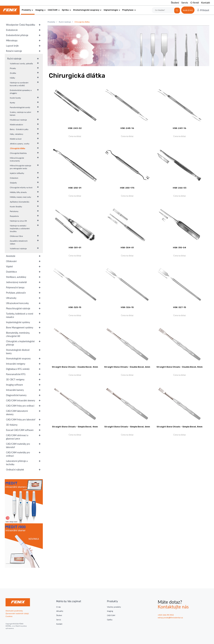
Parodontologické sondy (20, 107)
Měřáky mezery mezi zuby (20, 197)
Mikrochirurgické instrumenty (17, 159)
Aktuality (60, 611)
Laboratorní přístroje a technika (17, 463)
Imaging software (14, 385)
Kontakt (206, 2)
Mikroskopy (12, 40)
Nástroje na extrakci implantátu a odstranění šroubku (20, 228)
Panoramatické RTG (16, 374)
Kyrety (12, 103)
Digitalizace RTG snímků (18, 369)
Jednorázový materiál (16, 282)
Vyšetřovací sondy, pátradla (21, 63)
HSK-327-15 (180, 307)
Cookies (9, 616)
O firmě (195, 2)
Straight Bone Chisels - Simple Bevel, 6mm (127, 427)
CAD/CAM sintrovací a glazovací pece (17, 437)
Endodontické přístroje (17, 35)
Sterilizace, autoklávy (16, 277)
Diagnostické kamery (16, 395)
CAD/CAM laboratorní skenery (17, 413)
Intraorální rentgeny (16, 364)
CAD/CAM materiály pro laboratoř (18, 445)
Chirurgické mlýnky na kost (21, 187)
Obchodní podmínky (14, 611)
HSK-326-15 (127, 307)
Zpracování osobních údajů (17, 614)
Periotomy (14, 211)
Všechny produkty (114, 607)
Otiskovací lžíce (16, 236)
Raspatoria (14, 216)
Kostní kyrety (15, 98)
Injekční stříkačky (17, 173)
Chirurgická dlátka (18, 148)
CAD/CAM (54, 10)
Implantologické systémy (18, 322)
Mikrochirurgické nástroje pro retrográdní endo (20, 167)
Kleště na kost (16, 139)
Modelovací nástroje (18, 120)
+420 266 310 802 (166, 615)
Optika (66, 10)
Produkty (27, 10)
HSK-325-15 (75, 307)
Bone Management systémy (20, 327)
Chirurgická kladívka (18, 153)
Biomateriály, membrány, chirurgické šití (18, 334)
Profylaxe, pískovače (16, 293)
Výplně (9, 266)
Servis (185, 2)
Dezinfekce (11, 272)
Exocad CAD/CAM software (20, 430)
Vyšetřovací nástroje (18, 248)
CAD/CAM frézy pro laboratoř (21, 420)
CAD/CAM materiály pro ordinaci (18, 454)
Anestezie (11, 256)
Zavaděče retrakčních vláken (19, 242)
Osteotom (14, 178)
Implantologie (112, 10)
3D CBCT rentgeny (15, 379)
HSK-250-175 (127, 188)
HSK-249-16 (179, 128)
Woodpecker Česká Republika (21, 25)
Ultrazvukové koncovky (17, 303)
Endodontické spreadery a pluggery (21, 92)
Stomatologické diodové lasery (18, 352)
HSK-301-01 (75, 247)
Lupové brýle (12, 46)
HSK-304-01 (127, 247)
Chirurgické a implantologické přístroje (20, 343)
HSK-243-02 (75, 128)
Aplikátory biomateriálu (20, 202)
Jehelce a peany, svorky (20, 144)
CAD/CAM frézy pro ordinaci (20, 406)
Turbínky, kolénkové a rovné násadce (20, 315)
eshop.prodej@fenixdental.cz (170, 618)
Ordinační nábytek (15, 470)
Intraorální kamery (15, 390)
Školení (175, 2)
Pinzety (13, 68)
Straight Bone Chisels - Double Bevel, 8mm (180, 367)
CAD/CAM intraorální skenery (21, 400)
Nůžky (12, 78)
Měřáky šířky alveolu (18, 192)
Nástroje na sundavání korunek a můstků (19, 84)
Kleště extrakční (16, 125)
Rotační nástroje (14, 51)
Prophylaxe (129, 10)
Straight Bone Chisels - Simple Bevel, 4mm (75, 427)
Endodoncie (12, 30)
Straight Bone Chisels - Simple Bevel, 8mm (180, 427)
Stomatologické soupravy (87, 10)
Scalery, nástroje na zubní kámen (20, 114)
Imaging (41, 10)
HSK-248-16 (127, 128)
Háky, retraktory (16, 134)
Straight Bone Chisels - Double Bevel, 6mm (127, 367)
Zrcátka (13, 73)
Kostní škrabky (16, 207)
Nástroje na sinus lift (18, 221)
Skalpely (13, 183)
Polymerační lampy (15, 287)
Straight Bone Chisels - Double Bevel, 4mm (75, 367)
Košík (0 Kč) (188, 10)
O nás (58, 607)
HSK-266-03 (180, 188)
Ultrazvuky (11, 298)
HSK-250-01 (75, 188)
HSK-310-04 (180, 247)
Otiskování (11, 261)
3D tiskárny (12, 425)
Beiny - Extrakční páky (19, 129)
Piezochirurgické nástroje (18, 308)
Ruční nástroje (14, 59)
